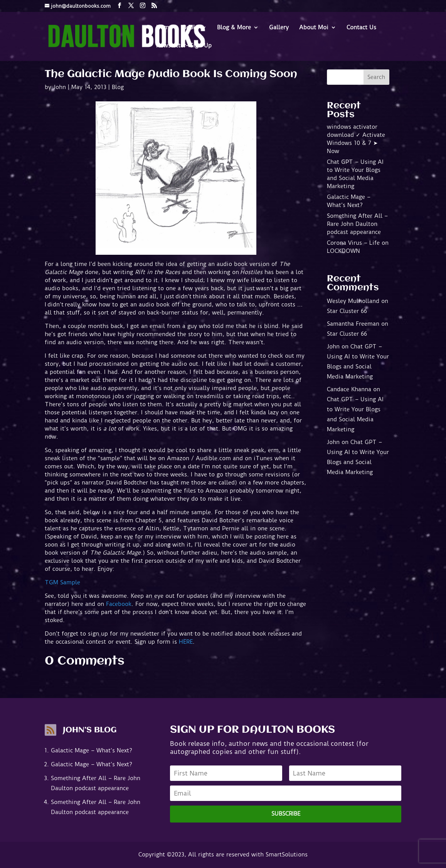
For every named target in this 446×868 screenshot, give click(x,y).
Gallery (279, 28)
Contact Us (361, 28)
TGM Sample (62, 582)
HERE (186, 642)
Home (164, 28)
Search (376, 77)
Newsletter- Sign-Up (184, 46)
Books (191, 28)
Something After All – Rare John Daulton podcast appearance (357, 224)
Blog (118, 87)
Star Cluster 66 (347, 311)
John (60, 87)
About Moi (314, 28)
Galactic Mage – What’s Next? (92, 750)
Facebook (119, 604)
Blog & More (234, 28)
